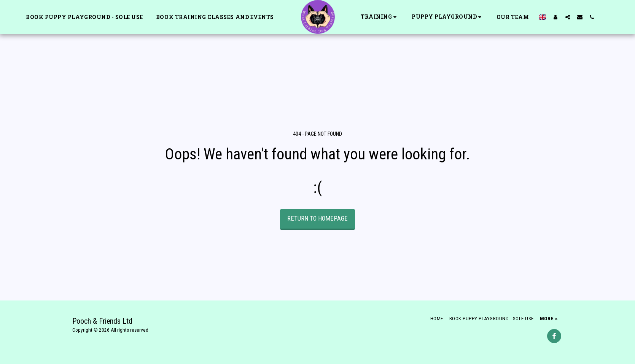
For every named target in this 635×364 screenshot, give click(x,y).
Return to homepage (317, 219)
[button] (380, 17)
